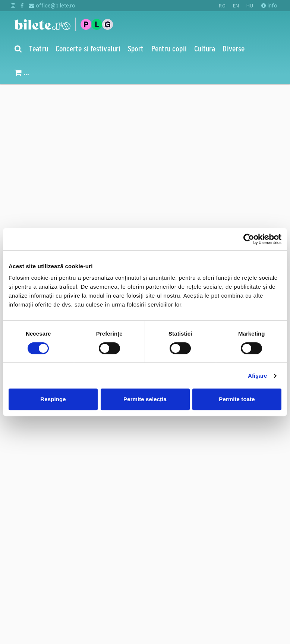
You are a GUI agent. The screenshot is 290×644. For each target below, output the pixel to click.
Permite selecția (145, 399)
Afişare (258, 376)
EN (236, 6)
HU (250, 6)
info (269, 6)
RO (222, 6)
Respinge (53, 399)
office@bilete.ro (52, 6)
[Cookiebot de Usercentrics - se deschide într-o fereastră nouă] (249, 239)
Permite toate (237, 399)
